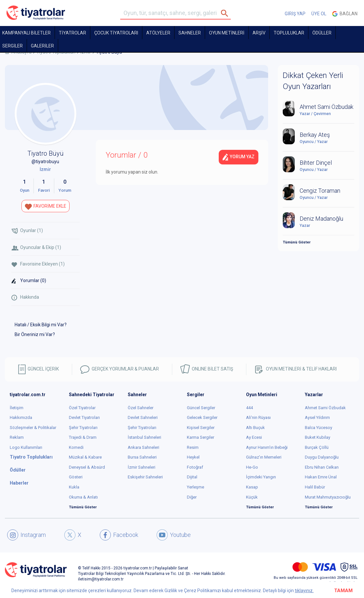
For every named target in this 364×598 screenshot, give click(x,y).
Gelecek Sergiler (202, 417)
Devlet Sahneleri (143, 417)
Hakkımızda (21, 417)
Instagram (26, 535)
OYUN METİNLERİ (227, 33)
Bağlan (345, 14)
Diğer (192, 497)
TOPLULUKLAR (289, 33)
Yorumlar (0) (29, 281)
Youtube (174, 535)
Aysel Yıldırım (317, 417)
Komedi (76, 447)
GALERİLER (42, 46)
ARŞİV (259, 33)
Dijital (192, 477)
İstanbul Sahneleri (144, 437)
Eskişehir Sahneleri (145, 477)
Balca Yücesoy (318, 428)
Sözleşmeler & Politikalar (33, 428)
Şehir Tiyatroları (83, 428)
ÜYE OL (319, 14)
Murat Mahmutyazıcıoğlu (328, 497)
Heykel (193, 457)
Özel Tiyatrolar (82, 408)
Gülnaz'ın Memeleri (264, 457)
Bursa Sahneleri (142, 457)
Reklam (17, 437)
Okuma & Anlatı (83, 497)
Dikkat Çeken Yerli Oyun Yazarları (313, 81)
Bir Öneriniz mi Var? (35, 334)
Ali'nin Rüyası (258, 417)
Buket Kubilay (318, 437)
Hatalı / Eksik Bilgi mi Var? (41, 325)
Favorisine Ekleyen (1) (38, 264)
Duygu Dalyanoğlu (322, 457)
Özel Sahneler (141, 408)
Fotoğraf (195, 467)
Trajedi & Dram (83, 437)
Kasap (252, 487)
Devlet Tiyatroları (84, 417)
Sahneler (190, 33)
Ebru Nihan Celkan (322, 467)
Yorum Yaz (239, 157)
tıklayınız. (304, 591)
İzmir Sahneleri (142, 467)
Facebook (119, 535)
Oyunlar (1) (27, 231)
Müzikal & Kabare (85, 457)
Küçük (252, 497)
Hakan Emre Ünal (321, 477)
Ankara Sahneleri (143, 447)
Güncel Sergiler (201, 408)
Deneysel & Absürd (87, 467)
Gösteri (76, 477)
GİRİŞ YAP (295, 14)
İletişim (17, 408)
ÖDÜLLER (322, 33)
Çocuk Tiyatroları (116, 33)
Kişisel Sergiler (201, 428)
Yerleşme (195, 487)
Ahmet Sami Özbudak (325, 408)
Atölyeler (158, 33)
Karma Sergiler (201, 437)
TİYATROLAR (72, 33)
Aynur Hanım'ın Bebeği (267, 447)
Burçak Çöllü (317, 447)
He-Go (252, 467)
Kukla (74, 487)
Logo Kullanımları (26, 447)
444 (249, 408)
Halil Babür (315, 487)
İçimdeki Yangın (261, 477)
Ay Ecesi (254, 437)
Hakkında (25, 297)
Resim (193, 447)
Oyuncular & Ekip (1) (36, 247)
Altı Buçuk (255, 428)
